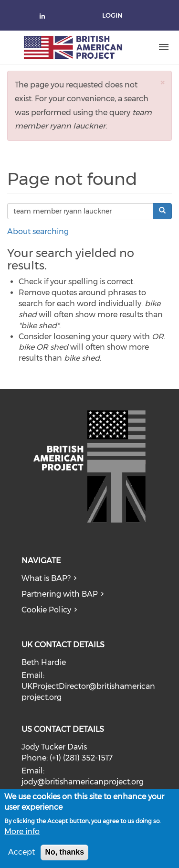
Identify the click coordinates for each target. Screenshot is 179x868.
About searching (38, 231)
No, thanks (64, 856)
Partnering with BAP (60, 594)
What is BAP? (46, 578)
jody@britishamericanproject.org (83, 782)
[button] (162, 82)
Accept (21, 856)
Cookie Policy (46, 610)
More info (22, 835)
